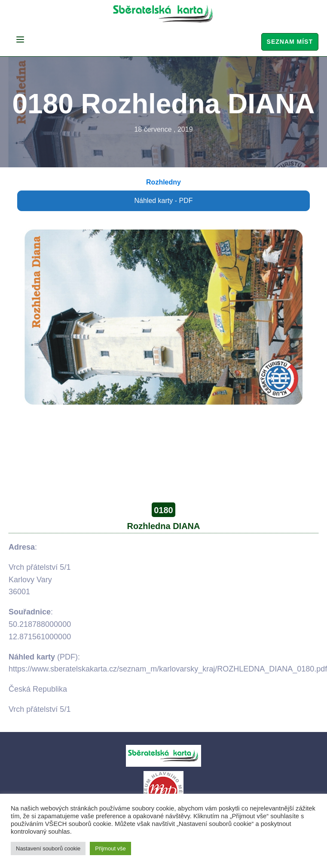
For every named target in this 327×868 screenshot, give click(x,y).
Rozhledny (163, 182)
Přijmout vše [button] (110, 848)
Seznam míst (290, 42)
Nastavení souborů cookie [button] (48, 848)
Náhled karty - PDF (163, 201)
